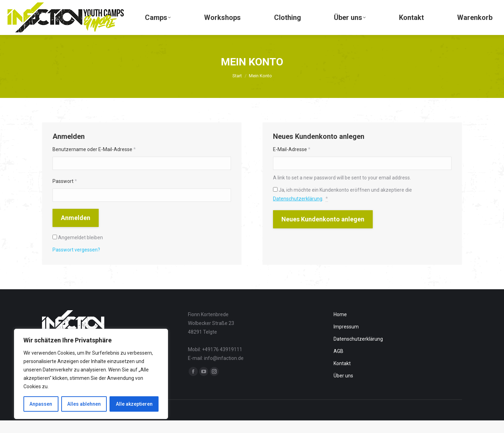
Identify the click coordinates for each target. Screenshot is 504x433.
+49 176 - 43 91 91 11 (39, 6)
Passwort (65, 194)
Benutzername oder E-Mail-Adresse (94, 162)
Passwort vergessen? (76, 262)
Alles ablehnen (84, 404)
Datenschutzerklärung (298, 211)
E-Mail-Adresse (292, 162)
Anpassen (41, 404)
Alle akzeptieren (134, 404)
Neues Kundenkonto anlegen (323, 232)
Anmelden (76, 230)
